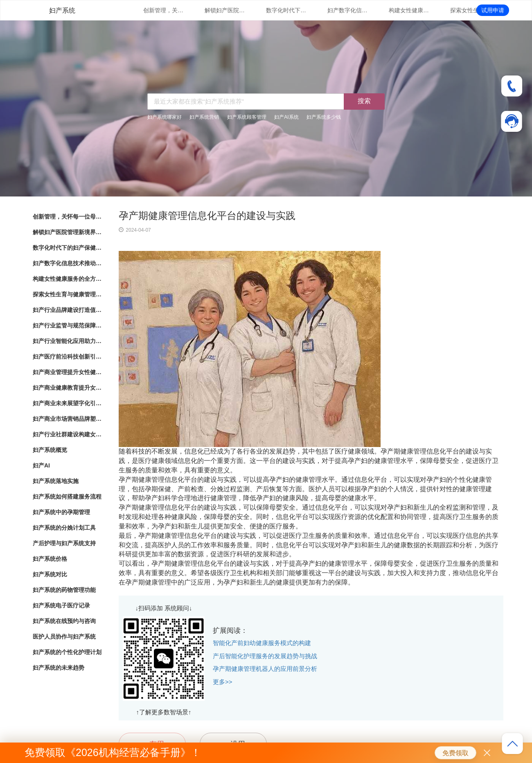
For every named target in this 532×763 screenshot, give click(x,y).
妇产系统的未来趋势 (59, 668)
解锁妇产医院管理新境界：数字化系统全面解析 (225, 10)
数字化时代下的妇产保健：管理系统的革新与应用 (286, 10)
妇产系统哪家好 (165, 117)
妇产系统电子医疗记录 (61, 605)
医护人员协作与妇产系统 (64, 637)
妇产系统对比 (50, 574)
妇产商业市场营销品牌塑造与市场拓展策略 (68, 419)
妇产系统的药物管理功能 (64, 590)
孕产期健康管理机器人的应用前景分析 (265, 669)
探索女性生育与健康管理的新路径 (471, 10)
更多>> (223, 682)
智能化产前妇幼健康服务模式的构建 (262, 643)
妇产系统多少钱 (324, 117)
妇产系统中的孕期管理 (61, 512)
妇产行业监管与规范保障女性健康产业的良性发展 (68, 325)
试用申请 (493, 10)
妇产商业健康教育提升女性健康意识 (68, 388)
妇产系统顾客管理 (247, 117)
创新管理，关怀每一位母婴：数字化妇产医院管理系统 (164, 10)
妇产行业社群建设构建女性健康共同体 (68, 434)
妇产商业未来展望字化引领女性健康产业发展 (68, 403)
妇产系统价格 (50, 559)
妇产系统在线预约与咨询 (64, 621)
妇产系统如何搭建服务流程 (67, 497)
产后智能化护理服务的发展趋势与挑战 (265, 656)
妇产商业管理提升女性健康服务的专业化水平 (68, 372)
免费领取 (455, 753)
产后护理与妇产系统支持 (64, 543)
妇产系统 (62, 10)
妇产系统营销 (204, 117)
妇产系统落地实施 (56, 481)
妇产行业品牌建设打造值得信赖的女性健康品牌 (68, 310)
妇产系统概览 (50, 450)
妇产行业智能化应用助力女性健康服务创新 (68, 341)
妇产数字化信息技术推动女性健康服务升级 (348, 10)
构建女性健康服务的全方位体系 (409, 10)
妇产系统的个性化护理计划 (67, 652)
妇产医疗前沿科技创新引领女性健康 (68, 357)
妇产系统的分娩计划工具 (64, 528)
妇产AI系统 (286, 117)
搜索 (364, 101)
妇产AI (41, 465)
